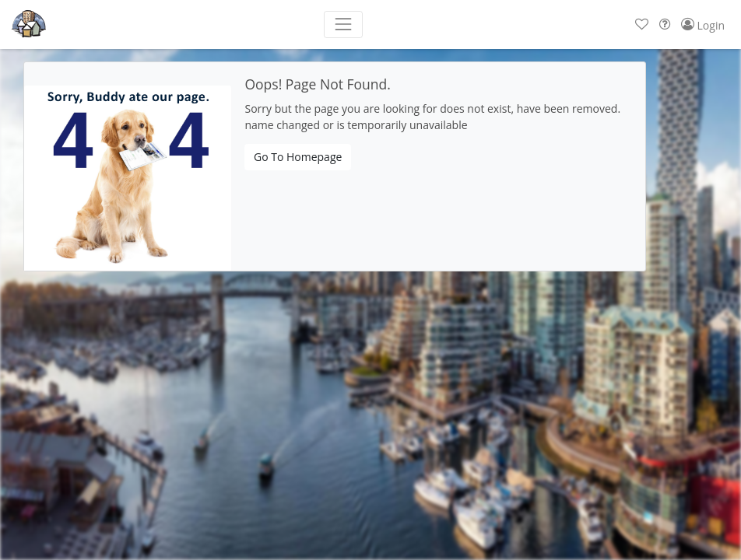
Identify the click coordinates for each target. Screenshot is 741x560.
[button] (642, 24)
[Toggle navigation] (343, 24)
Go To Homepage (298, 157)
